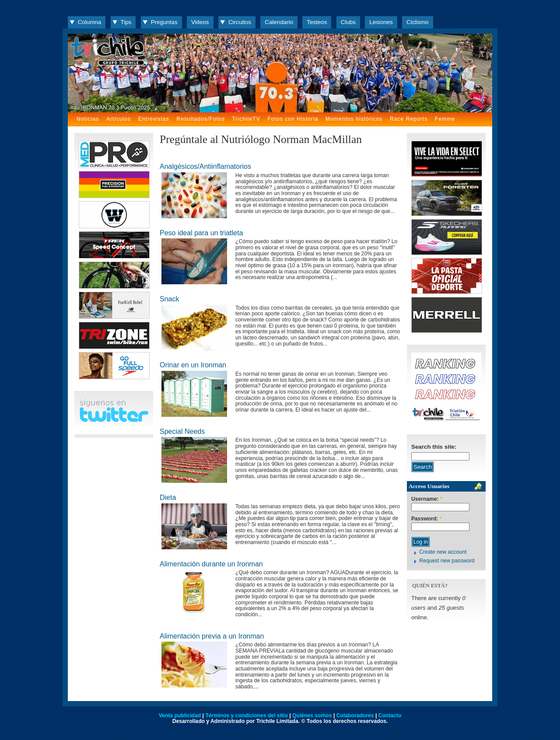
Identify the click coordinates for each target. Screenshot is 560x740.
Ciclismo (417, 22)
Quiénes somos (312, 716)
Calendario (279, 22)
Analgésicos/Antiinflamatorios (205, 166)
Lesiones (381, 22)
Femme (445, 119)
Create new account (443, 552)
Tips (126, 22)
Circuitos (240, 22)
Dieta (168, 497)
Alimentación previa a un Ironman (212, 636)
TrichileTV (246, 119)
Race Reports (409, 119)
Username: (427, 499)
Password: (427, 519)
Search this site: (434, 447)
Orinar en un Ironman (193, 365)
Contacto (390, 716)
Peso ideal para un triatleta (201, 233)
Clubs (348, 22)
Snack (169, 299)
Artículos (119, 119)
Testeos (317, 22)
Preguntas (164, 22)
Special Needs (182, 431)
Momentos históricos (354, 119)
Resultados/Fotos (201, 119)
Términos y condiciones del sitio (246, 716)
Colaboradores (355, 716)
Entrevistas (154, 119)
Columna (89, 22)
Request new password (447, 561)
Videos (200, 22)
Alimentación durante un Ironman (211, 564)
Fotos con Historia (293, 119)
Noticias (88, 119)
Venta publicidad (180, 716)
